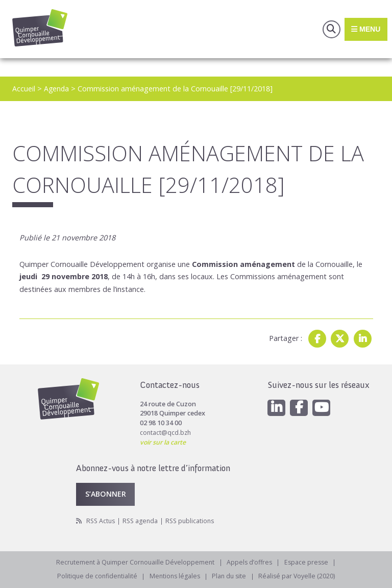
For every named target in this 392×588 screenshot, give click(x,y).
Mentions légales (174, 576)
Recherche (330, 29)
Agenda (57, 89)
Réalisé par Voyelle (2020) (300, 576)
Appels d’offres (250, 562)
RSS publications (194, 520)
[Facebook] (300, 407)
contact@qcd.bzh (166, 432)
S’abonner (106, 493)
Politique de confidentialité (95, 576)
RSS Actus (102, 520)
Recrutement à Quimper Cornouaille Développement (134, 562)
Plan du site (231, 576)
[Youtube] (323, 407)
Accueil (24, 89)
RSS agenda (143, 520)
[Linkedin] (277, 407)
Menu (365, 29)
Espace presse (309, 562)
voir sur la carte (164, 441)
